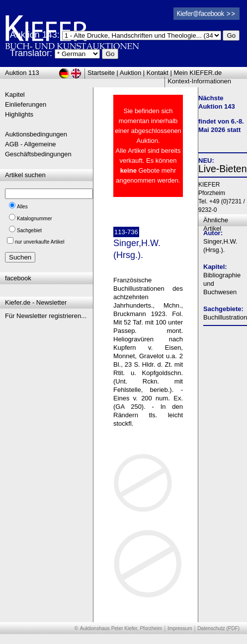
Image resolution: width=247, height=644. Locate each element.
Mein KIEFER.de (198, 73)
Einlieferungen (26, 104)
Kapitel (15, 95)
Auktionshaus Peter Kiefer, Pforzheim (121, 628)
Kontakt (158, 73)
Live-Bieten (223, 169)
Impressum (180, 628)
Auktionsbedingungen (36, 134)
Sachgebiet (29, 230)
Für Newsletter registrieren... (46, 316)
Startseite (101, 73)
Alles (22, 207)
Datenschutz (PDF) (218, 628)
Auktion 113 (22, 73)
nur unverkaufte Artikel (40, 242)
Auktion (130, 73)
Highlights (19, 114)
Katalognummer (35, 219)
